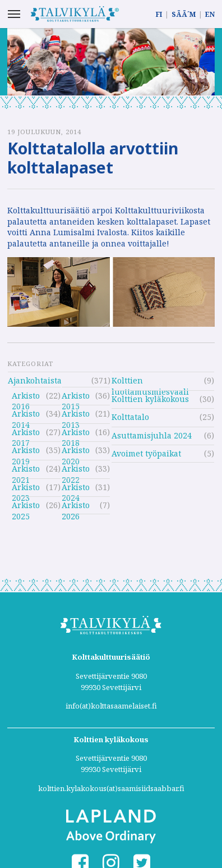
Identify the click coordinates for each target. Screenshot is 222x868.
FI (159, 14)
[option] (111, 62)
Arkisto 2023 (26, 489)
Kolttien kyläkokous (150, 399)
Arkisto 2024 (76, 489)
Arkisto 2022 (76, 470)
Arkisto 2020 (76, 452)
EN (210, 14)
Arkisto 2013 (76, 415)
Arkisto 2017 (26, 434)
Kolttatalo (130, 417)
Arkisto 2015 (76, 397)
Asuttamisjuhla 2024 (152, 435)
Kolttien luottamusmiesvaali (150, 382)
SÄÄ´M (184, 14)
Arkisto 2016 (26, 397)
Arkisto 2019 (26, 452)
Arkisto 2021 (26, 470)
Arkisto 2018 (76, 434)
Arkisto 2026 (76, 507)
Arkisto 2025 (26, 507)
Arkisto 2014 (26, 415)
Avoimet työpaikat (146, 453)
